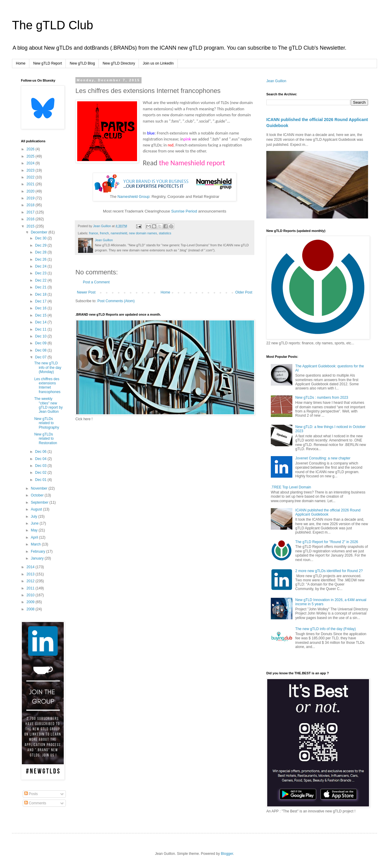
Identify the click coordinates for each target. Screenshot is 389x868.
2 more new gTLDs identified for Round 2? (329, 571)
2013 (31, 574)
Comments (35, 803)
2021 (31, 184)
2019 (31, 198)
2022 (31, 177)
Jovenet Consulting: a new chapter (323, 458)
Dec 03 (41, 466)
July (35, 516)
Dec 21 (41, 287)
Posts (31, 794)
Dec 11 (41, 329)
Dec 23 (41, 273)
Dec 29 (41, 245)
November (40, 488)
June (35, 523)
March (36, 544)
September (40, 502)
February (38, 551)
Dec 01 (41, 480)
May (35, 530)
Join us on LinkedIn (158, 63)
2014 (31, 567)
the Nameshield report (192, 163)
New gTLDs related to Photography (47, 423)
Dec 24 (41, 266)
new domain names (143, 233)
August (37, 509)
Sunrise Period (184, 211)
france (94, 233)
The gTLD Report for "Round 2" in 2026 (327, 542)
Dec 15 (41, 315)
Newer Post (86, 292)
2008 (31, 609)
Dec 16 (41, 308)
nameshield (119, 233)
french (104, 233)
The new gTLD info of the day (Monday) (48, 367)
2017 (31, 212)
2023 (31, 170)
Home (21, 63)
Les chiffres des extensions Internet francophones (47, 385)
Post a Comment (96, 282)
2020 (31, 191)
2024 (31, 163)
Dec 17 (41, 301)
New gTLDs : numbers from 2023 (322, 398)
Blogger (227, 854)
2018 (31, 205)
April (35, 537)
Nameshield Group (134, 197)
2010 (31, 595)
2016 (31, 219)
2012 (31, 581)
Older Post (244, 292)
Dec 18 (41, 294)
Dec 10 (41, 336)
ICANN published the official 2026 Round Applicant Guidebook (328, 512)
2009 (31, 602)
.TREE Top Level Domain (291, 487)
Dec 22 (41, 280)
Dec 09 (41, 343)
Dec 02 (41, 473)
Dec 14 (41, 322)
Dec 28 (41, 252)
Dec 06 (41, 452)
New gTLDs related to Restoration (45, 439)
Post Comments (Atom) (116, 301)
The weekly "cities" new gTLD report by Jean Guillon (48, 405)
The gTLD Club (53, 25)
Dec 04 (41, 459)
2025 (31, 156)
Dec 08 (41, 350)
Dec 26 (41, 259)
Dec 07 (41, 357)
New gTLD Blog (82, 63)
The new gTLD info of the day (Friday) (326, 629)
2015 (31, 226)
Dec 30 (41, 238)
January (38, 558)
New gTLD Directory (119, 63)
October (38, 495)
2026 (31, 149)
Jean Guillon (276, 81)
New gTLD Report (48, 63)
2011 (31, 588)
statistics (165, 233)
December (40, 232)
